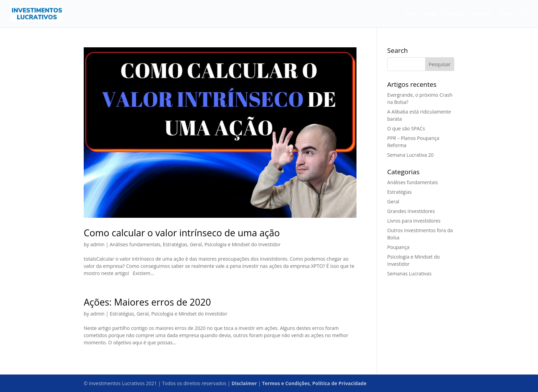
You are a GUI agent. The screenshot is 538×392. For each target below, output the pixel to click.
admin (97, 244)
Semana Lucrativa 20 (411, 155)
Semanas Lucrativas (410, 274)
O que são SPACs (406, 128)
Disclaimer (244, 383)
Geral (196, 244)
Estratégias (175, 244)
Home (411, 14)
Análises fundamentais (135, 244)
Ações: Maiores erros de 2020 (147, 302)
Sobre (507, 14)
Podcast (483, 14)
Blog (430, 14)
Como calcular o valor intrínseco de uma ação (182, 233)
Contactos (455, 14)
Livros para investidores (414, 221)
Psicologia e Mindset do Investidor (243, 244)
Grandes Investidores (411, 211)
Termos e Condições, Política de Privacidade (314, 383)
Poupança (399, 247)
